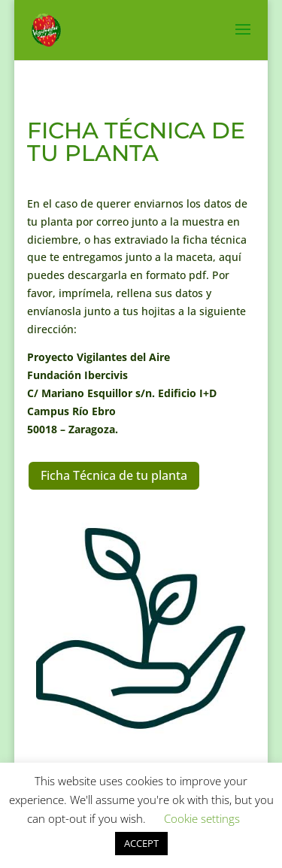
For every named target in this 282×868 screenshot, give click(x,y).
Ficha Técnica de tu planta (114, 475)
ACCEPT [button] (141, 843)
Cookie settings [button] (202, 818)
